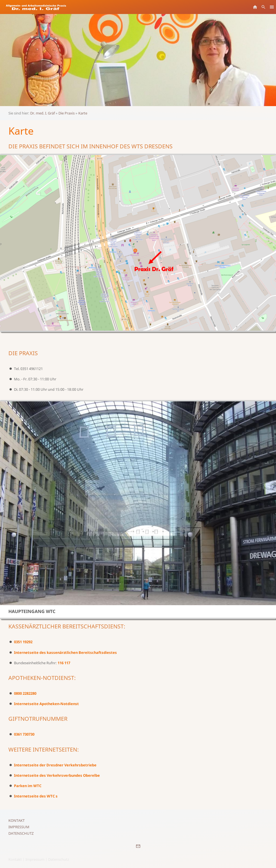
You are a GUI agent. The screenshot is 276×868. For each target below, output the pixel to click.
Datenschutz (21, 833)
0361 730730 (24, 734)
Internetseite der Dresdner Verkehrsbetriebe (55, 765)
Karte (83, 113)
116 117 (64, 663)
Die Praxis (67, 113)
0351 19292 (23, 642)
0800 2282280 (25, 693)
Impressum (19, 827)
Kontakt (16, 820)
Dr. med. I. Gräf (43, 113)
